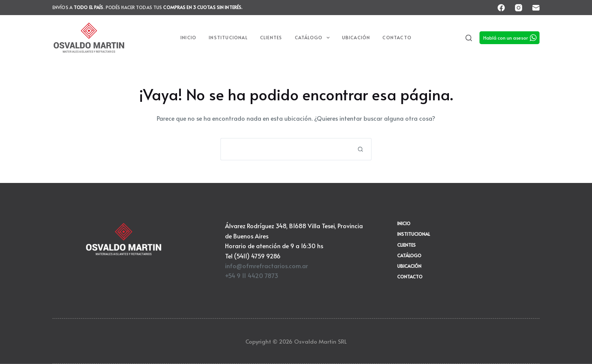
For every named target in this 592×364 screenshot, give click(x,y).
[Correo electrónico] (536, 8)
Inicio (188, 37)
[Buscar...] (285, 149)
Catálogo (314, 38)
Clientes (271, 37)
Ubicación (356, 37)
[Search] (469, 38)
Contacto (397, 37)
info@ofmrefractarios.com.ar (267, 266)
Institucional (228, 37)
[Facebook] (501, 8)
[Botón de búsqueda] (360, 149)
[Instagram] (519, 8)
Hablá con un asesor (506, 38)
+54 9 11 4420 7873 (252, 275)
